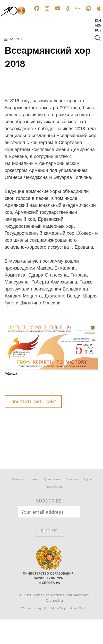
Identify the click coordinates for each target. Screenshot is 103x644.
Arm (98, 25)
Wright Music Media (73, 608)
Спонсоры (72, 479)
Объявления (55, 487)
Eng (98, 21)
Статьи (34, 479)
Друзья (88, 479)
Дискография (52, 479)
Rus (98, 30)
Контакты (18, 479)
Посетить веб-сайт (33, 402)
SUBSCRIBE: (49, 501)
